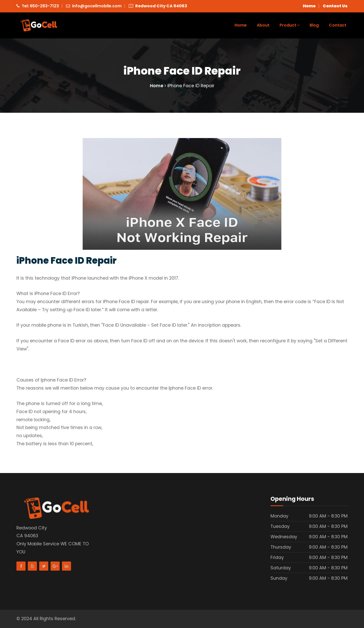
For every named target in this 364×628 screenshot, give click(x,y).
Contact (338, 25)
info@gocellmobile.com (97, 6)
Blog (314, 25)
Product (290, 25)
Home (241, 25)
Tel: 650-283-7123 (40, 6)
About (263, 25)
